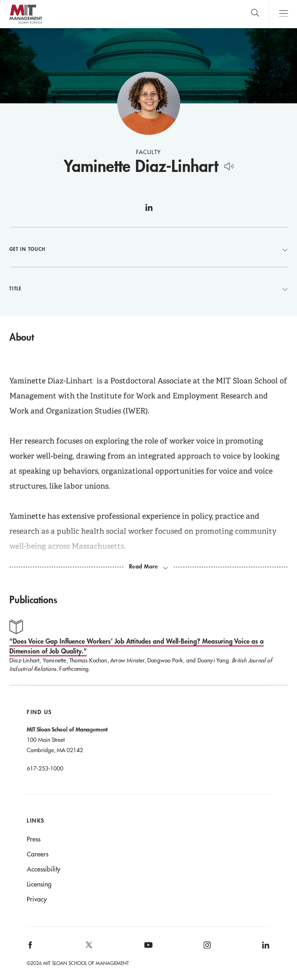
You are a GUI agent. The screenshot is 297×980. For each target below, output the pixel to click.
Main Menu (283, 14)
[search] (255, 14)
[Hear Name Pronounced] (229, 165)
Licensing (39, 884)
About (22, 337)
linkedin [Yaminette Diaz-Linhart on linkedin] (149, 211)
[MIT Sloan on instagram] (206, 948)
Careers (38, 854)
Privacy (37, 899)
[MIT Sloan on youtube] (147, 950)
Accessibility (44, 869)
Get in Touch (148, 249)
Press (34, 839)
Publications (33, 599)
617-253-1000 (45, 768)
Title (148, 288)
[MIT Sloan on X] (89, 948)
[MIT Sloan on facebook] (31, 948)
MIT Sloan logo (26, 23)
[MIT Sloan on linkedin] (265, 948)
